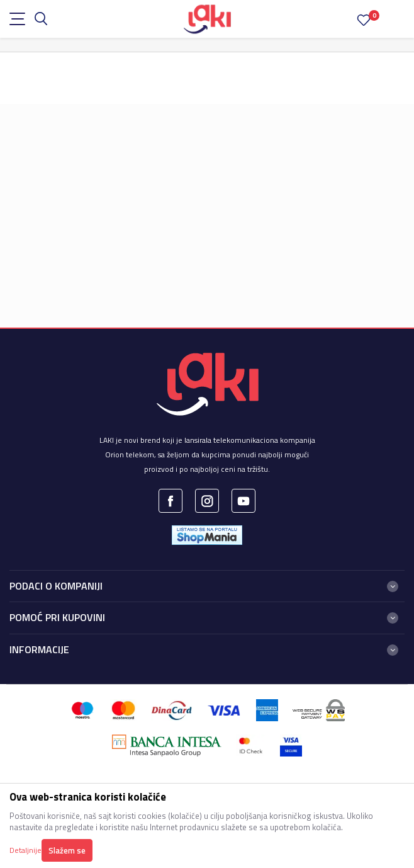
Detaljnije (25, 850)
